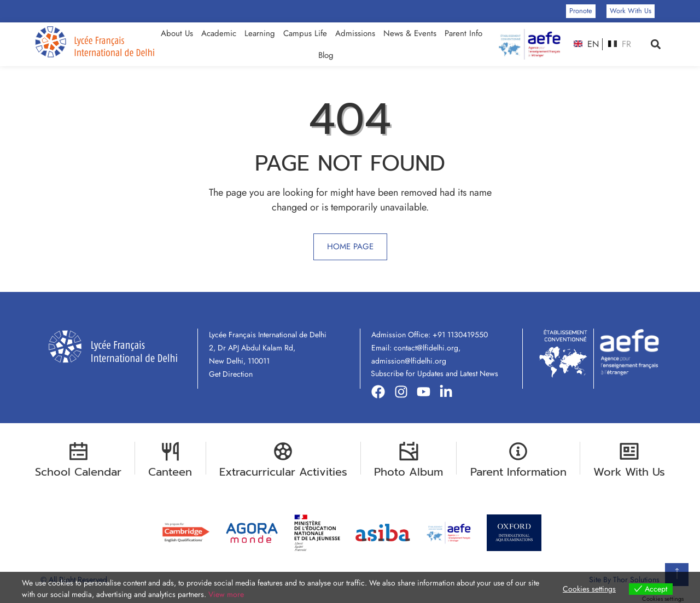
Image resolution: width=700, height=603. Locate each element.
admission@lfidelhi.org (409, 361)
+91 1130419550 (460, 335)
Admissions (355, 33)
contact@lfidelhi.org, (427, 348)
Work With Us (629, 472)
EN (586, 44)
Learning (260, 33)
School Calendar (78, 472)
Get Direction (231, 374)
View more (226, 594)
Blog (326, 55)
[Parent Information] (518, 451)
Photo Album (409, 472)
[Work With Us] (629, 451)
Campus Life (305, 33)
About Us (177, 33)
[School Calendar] (78, 451)
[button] (656, 45)
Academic (219, 33)
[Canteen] (170, 451)
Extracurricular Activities (283, 472)
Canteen (170, 472)
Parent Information (518, 472)
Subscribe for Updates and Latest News (434, 373)
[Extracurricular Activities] (283, 451)
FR (619, 44)
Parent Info (463, 33)
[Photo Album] (409, 451)
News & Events (410, 33)
